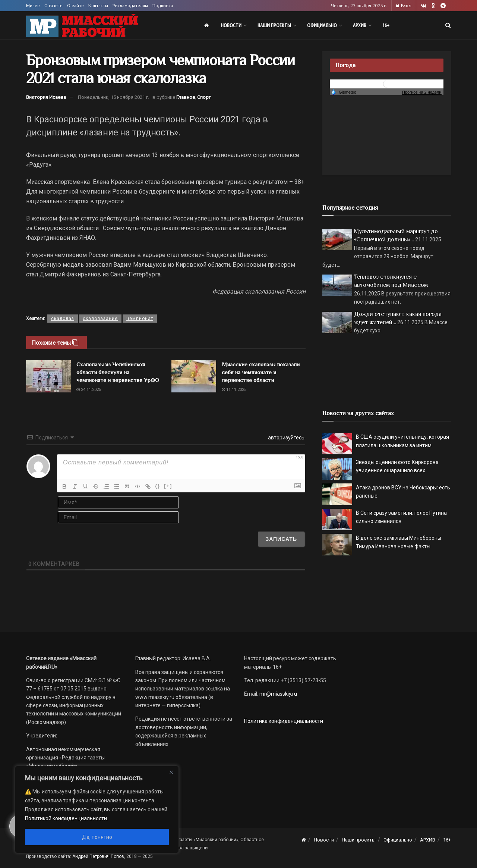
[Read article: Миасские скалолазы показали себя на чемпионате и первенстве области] (194, 376)
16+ (386, 25)
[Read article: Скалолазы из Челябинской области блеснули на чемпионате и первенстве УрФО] (48, 376)
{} (158, 486)
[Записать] (281, 539)
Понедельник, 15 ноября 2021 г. (113, 97)
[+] (168, 486)
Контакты (98, 6)
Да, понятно (97, 837)
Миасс (33, 6)
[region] (97, 809)
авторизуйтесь (286, 438)
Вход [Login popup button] (404, 6)
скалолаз (63, 319)
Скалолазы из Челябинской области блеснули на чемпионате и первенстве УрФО (118, 372)
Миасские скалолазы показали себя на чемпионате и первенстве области (261, 372)
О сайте (75, 6)
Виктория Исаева (46, 97)
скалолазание (100, 319)
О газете (53, 6)
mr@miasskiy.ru (278, 694)
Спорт (204, 97)
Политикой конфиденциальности (66, 818)
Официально (322, 25)
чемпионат (140, 319)
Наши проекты (274, 25)
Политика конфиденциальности (284, 721)
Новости (231, 25)
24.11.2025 (89, 390)
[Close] (171, 772)
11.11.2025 (234, 390)
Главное (186, 97)
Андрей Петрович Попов (98, 856)
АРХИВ (360, 25)
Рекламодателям (130, 6)
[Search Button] (448, 25)
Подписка (163, 6)
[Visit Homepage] (82, 26)
